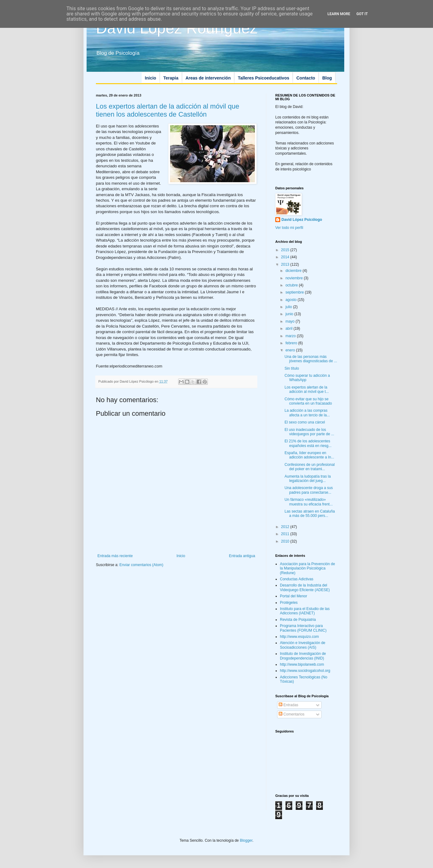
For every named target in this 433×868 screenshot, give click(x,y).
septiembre (295, 292)
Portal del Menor (294, 596)
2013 (286, 264)
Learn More (339, 14)
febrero (292, 343)
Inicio (150, 78)
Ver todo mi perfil (289, 228)
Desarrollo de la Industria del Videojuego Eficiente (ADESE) (305, 587)
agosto (292, 300)
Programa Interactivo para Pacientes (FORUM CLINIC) (303, 628)
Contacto (306, 78)
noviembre (295, 278)
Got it (362, 14)
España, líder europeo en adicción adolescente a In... (309, 455)
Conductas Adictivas (297, 579)
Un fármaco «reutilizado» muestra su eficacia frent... (309, 502)
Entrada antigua (242, 556)
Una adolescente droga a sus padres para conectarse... (309, 490)
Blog (327, 78)
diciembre (294, 271)
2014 (286, 257)
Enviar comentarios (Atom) (141, 565)
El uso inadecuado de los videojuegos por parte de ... (309, 432)
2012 (286, 527)
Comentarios (292, 714)
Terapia (171, 78)
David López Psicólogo (302, 220)
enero (291, 350)
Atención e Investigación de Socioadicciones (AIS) (303, 645)
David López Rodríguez (177, 28)
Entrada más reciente (115, 556)
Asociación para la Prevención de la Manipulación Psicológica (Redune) (307, 568)
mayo (291, 321)
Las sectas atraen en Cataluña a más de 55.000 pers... (310, 513)
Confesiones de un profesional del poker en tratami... (310, 467)
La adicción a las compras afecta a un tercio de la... (307, 413)
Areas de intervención (208, 78)
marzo (291, 336)
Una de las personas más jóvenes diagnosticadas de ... (311, 359)
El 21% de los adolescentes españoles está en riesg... (308, 443)
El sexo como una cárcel (305, 422)
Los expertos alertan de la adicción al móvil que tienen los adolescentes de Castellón (168, 110)
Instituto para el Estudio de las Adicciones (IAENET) (305, 611)
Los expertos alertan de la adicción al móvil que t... (307, 389)
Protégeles (289, 603)
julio (289, 307)
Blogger (246, 840)
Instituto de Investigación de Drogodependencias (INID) (303, 656)
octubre (292, 285)
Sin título (292, 368)
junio (290, 314)
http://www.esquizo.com (299, 637)
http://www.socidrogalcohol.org (305, 671)
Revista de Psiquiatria (298, 620)
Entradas (288, 705)
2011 (286, 534)
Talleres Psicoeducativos (264, 78)
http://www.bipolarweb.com (302, 664)
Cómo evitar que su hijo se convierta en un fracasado (308, 401)
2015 (286, 250)
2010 (286, 541)
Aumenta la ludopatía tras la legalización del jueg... (308, 479)
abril (289, 329)
